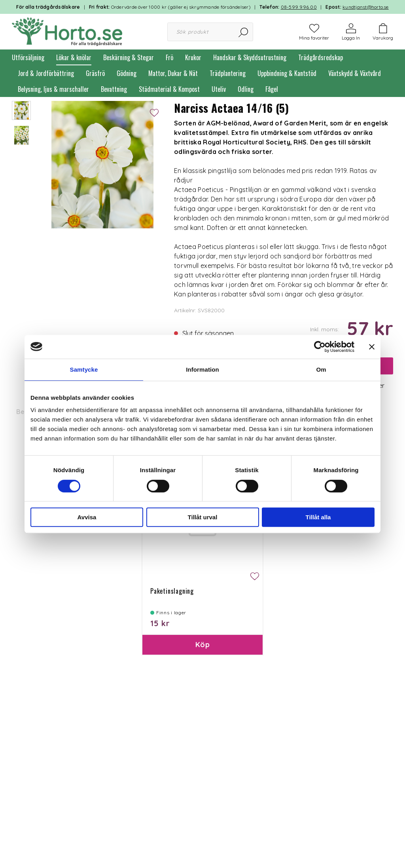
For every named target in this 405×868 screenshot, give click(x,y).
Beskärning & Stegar (129, 57)
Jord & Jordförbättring (46, 73)
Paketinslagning (172, 591)
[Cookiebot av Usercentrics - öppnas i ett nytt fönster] (320, 347)
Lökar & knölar (74, 57)
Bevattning (114, 89)
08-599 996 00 (299, 7)
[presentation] (21, 110)
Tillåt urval (203, 517)
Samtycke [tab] (84, 369)
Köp (202, 645)
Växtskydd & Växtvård (355, 73)
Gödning (127, 73)
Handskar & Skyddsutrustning (250, 57)
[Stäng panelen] (372, 347)
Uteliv (219, 89)
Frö (169, 57)
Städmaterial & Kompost (169, 89)
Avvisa (87, 517)
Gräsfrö (95, 73)
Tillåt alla (318, 517)
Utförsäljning (28, 57)
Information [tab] (202, 369)
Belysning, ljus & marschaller (53, 89)
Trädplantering (228, 73)
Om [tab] (321, 369)
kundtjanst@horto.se (366, 7)
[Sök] (244, 32)
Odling (246, 89)
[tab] (21, 110)
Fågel (272, 89)
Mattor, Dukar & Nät (173, 73)
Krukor (193, 57)
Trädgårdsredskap (321, 57)
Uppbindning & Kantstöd (287, 73)
